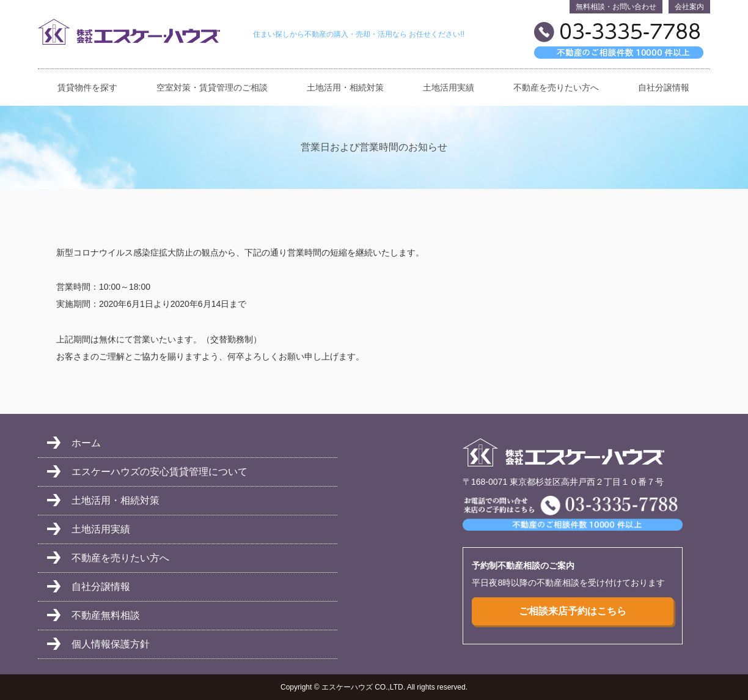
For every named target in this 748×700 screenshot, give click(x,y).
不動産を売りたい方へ (556, 88)
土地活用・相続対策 (345, 88)
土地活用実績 (449, 88)
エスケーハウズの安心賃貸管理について (159, 472)
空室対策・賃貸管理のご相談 (212, 88)
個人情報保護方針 (111, 644)
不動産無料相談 (106, 615)
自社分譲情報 (664, 88)
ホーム (86, 443)
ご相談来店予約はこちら (573, 611)
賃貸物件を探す (87, 88)
